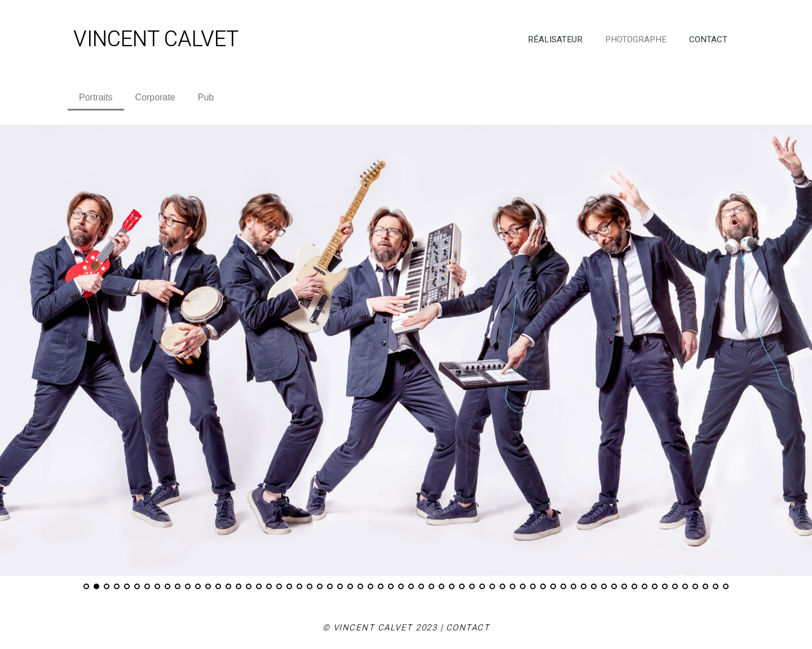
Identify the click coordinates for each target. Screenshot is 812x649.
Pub (206, 97)
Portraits (96, 97)
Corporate (155, 97)
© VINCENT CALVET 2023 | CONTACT (406, 628)
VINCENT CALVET (156, 39)
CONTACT (708, 39)
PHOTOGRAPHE (636, 39)
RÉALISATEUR (555, 39)
